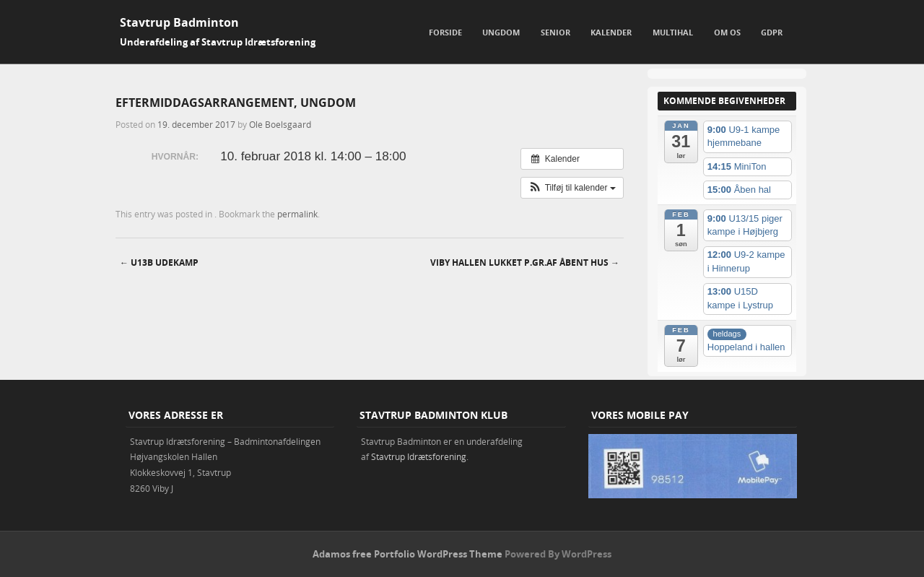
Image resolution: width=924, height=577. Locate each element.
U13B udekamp (159, 263)
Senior (555, 32)
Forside (445, 32)
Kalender (611, 32)
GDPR (772, 32)
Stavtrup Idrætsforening (419, 456)
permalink (297, 214)
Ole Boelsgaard (280, 124)
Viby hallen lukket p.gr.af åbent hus (525, 263)
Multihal (673, 32)
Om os (727, 32)
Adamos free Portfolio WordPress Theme (407, 554)
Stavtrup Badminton (179, 22)
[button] (572, 188)
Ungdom (501, 32)
